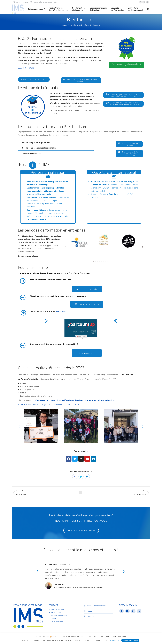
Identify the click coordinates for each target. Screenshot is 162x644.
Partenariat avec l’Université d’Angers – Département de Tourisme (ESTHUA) (48, 404)
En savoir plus (115, 640)
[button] (126, 65)
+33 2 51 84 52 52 (58, 610)
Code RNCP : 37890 (26, 68)
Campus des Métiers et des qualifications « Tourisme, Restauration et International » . (75, 400)
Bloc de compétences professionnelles (39, 148)
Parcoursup (61, 311)
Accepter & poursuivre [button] (130, 640)
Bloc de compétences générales (36, 142)
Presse (89, 611)
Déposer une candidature (96, 606)
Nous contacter (57, 622)
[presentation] (38, 572)
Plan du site (91, 616)
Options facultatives (31, 153)
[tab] (56, 143)
